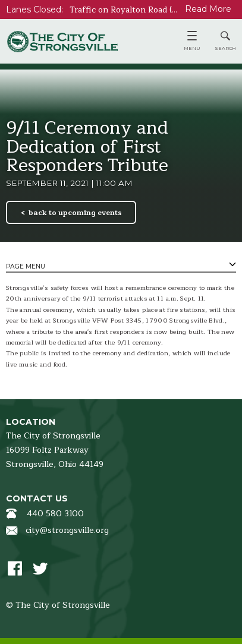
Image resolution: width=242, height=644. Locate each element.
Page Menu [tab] (26, 266)
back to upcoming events (75, 213)
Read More (208, 9)
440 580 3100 (55, 514)
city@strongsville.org (67, 530)
